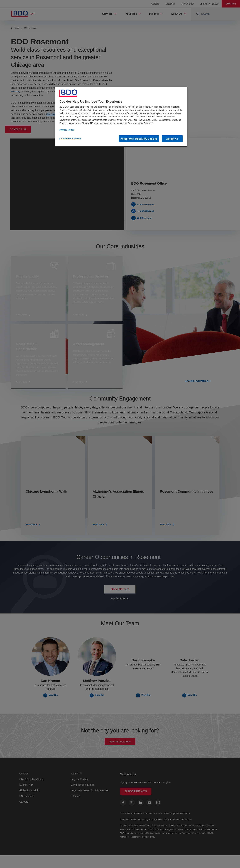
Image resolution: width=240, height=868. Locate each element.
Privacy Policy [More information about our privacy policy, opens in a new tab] (67, 130)
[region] (121, 117)
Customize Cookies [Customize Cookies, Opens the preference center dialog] (70, 139)
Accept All (172, 139)
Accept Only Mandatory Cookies (139, 139)
